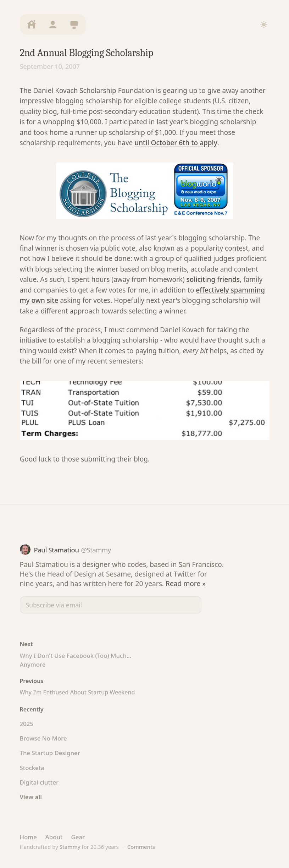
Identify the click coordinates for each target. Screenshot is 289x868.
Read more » (186, 583)
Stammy (70, 847)
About (54, 837)
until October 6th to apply (176, 143)
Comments (141, 847)
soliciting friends (213, 279)
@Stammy (96, 550)
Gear (78, 837)
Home (28, 837)
